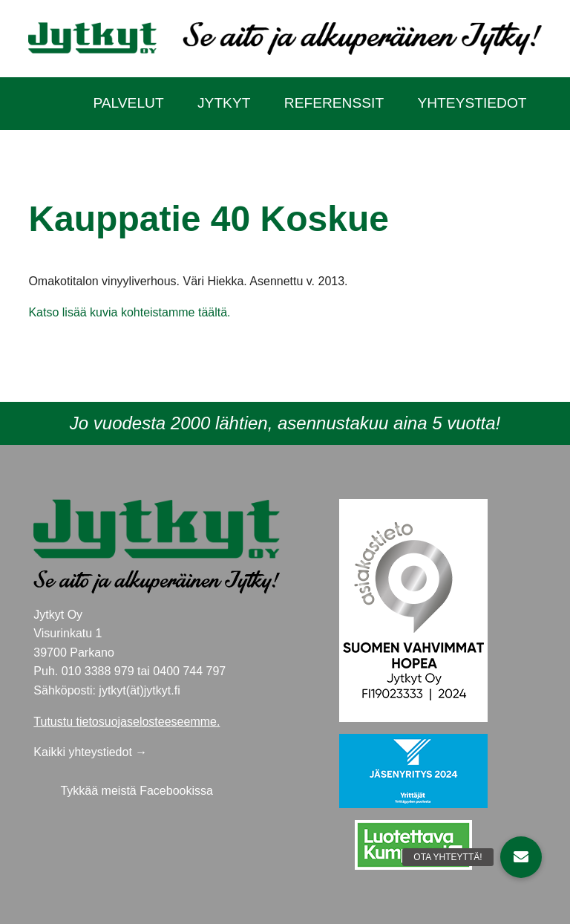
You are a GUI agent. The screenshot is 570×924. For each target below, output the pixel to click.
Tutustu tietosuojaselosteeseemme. (127, 722)
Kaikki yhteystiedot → (90, 752)
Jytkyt (224, 103)
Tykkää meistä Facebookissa (136, 791)
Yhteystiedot (472, 103)
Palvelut (128, 103)
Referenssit (334, 103)
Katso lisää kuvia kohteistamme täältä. (129, 312)
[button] (521, 857)
